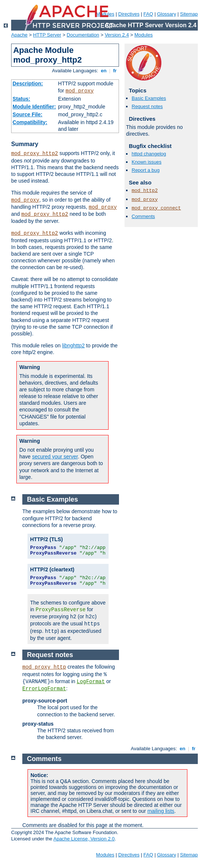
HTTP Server (47, 35)
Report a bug (146, 170)
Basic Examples (149, 98)
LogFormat (91, 682)
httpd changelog (149, 154)
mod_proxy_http (44, 667)
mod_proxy (80, 91)
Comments (143, 216)
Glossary (166, 14)
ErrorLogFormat (44, 689)
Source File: (28, 114)
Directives (129, 14)
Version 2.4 (117, 35)
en (104, 71)
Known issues (146, 162)
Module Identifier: (34, 107)
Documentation (83, 35)
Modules (144, 35)
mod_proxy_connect (156, 208)
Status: (21, 99)
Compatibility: (30, 122)
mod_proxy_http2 (35, 154)
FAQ (148, 14)
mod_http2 (145, 191)
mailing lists (161, 811)
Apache (19, 35)
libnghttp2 (73, 345)
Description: (28, 83)
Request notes (147, 106)
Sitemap (189, 14)
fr (115, 71)
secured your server (55, 457)
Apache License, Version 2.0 (84, 839)
